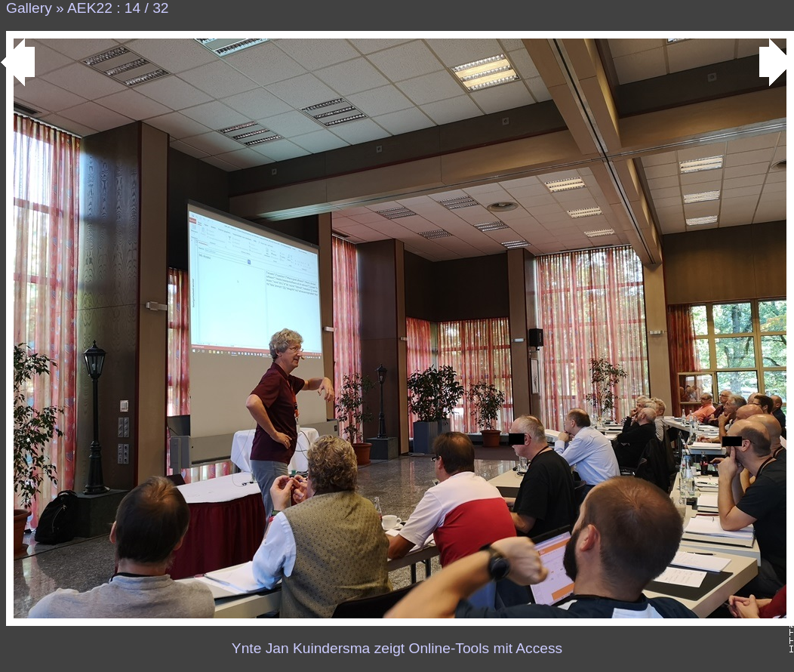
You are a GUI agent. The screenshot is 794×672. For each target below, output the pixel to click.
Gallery (29, 8)
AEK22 (90, 8)
